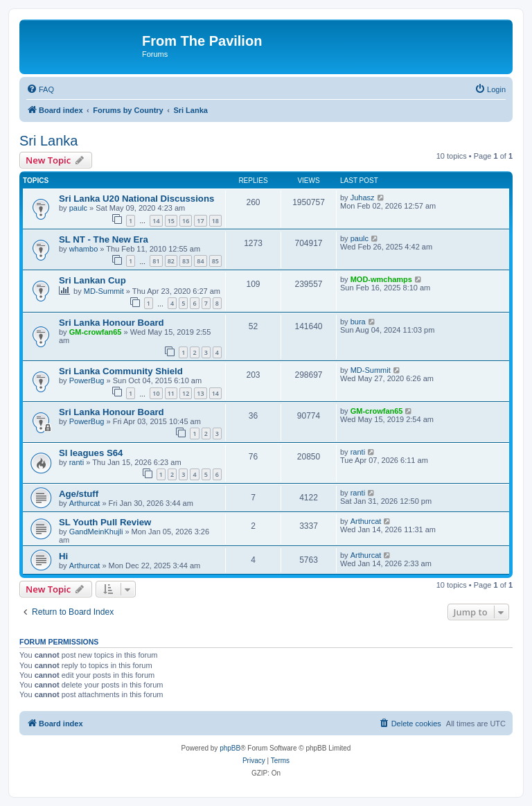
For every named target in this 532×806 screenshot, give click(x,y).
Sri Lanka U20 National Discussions (136, 199)
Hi (63, 556)
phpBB (230, 748)
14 (156, 221)
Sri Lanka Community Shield (121, 371)
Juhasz (363, 198)
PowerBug (87, 380)
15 (171, 221)
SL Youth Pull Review (105, 522)
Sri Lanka (49, 141)
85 (215, 261)
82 (171, 261)
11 (171, 393)
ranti (77, 462)
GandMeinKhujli (96, 532)
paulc (78, 208)
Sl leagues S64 (91, 453)
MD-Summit (104, 291)
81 (156, 261)
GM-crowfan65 (96, 332)
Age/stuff (79, 494)
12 (186, 393)
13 (200, 393)
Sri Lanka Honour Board (112, 323)
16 (186, 221)
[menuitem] (40, 89)
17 (200, 221)
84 (200, 261)
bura (358, 322)
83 (186, 261)
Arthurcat (85, 503)
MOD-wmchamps (381, 279)
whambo (84, 249)
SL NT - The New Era (104, 239)
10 (156, 393)
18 (215, 221)
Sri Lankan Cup (92, 280)
